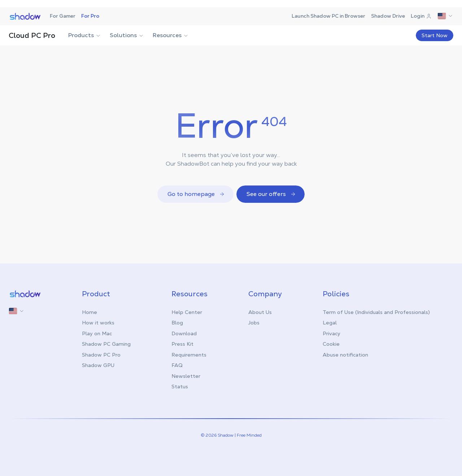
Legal (330, 323)
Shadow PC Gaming (106, 344)
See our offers (271, 194)
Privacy (332, 333)
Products (85, 35)
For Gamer (63, 16)
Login (421, 16)
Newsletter (186, 376)
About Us (260, 312)
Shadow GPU (98, 365)
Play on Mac (97, 333)
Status (180, 387)
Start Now (435, 35)
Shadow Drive (388, 16)
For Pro (90, 16)
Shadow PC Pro (101, 355)
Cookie (331, 344)
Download (184, 333)
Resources (171, 35)
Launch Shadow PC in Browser (328, 16)
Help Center (187, 312)
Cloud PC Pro (32, 35)
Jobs (254, 323)
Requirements (189, 355)
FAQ (177, 365)
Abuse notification (345, 355)
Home (90, 312)
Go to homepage (196, 194)
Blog (177, 323)
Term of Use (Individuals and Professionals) (376, 312)
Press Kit (182, 344)
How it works (98, 323)
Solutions (127, 35)
